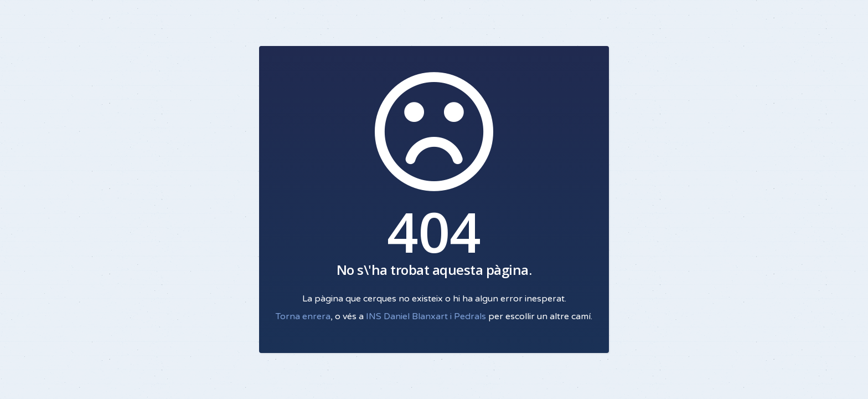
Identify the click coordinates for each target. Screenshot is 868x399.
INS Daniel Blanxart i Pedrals (426, 316)
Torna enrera (303, 316)
